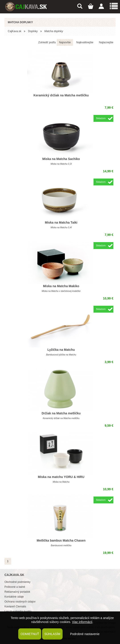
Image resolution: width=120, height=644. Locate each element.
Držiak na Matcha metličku (61, 413)
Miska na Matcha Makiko (61, 286)
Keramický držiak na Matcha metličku (61, 95)
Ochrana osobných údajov (20, 602)
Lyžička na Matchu (61, 350)
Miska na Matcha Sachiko (61, 159)
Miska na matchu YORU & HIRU (61, 477)
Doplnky (33, 31)
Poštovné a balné (15, 587)
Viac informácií (82, 622)
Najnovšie (65, 42)
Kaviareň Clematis (15, 607)
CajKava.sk (15, 31)
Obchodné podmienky (17, 582)
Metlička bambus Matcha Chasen (61, 540)
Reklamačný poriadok (17, 592)
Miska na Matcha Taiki (61, 222)
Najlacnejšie (106, 42)
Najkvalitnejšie (85, 42)
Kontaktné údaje (14, 597)
